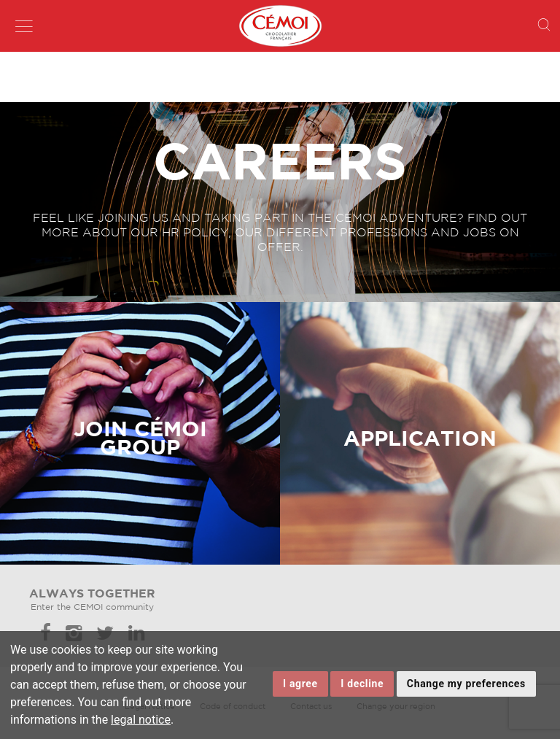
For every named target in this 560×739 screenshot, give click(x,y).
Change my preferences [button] (466, 684)
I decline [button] (362, 684)
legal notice (141, 720)
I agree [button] (300, 684)
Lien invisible (27, 308)
